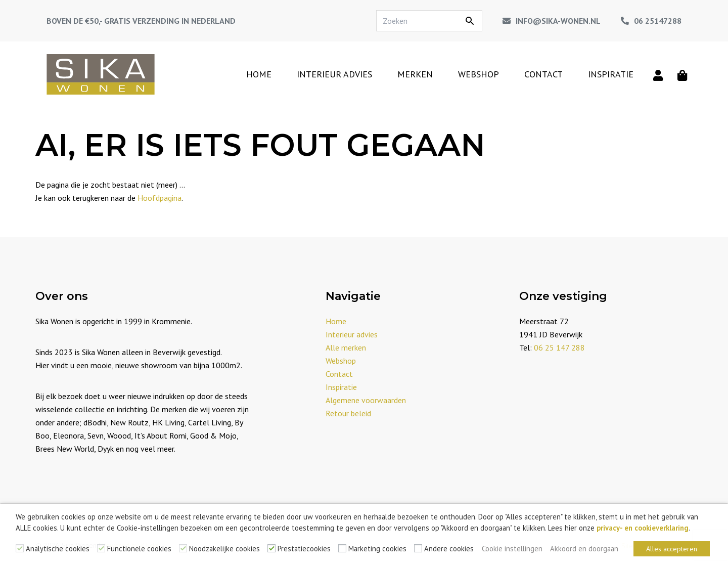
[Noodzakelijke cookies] (183, 548)
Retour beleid (348, 413)
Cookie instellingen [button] (512, 549)
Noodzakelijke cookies (224, 549)
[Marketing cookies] (342, 548)
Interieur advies (334, 74)
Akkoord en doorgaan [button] (584, 549)
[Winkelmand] (682, 74)
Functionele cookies (139, 549)
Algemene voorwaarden (366, 400)
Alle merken (346, 347)
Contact (543, 74)
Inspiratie (611, 74)
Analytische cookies (58, 549)
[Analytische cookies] (20, 548)
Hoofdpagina (160, 198)
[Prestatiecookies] (271, 548)
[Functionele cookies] (101, 548)
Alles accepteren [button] (672, 549)
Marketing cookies (377, 549)
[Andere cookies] (418, 548)
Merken (415, 74)
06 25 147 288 (559, 347)
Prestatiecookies (304, 549)
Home (259, 74)
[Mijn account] (658, 74)
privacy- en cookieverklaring (643, 528)
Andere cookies (449, 549)
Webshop (479, 74)
